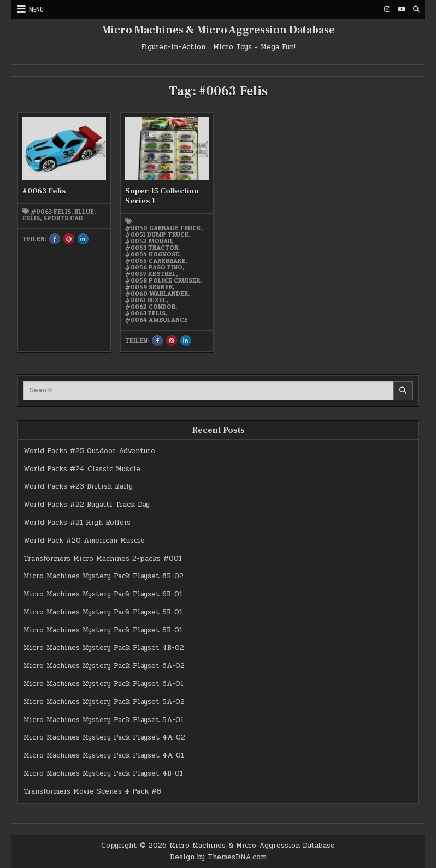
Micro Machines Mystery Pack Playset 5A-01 (104, 720)
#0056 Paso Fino (154, 267)
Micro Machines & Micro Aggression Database (218, 30)
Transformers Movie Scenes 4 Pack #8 (92, 791)
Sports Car (63, 218)
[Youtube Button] (402, 9)
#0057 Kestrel (151, 274)
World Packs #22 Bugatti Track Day (87, 505)
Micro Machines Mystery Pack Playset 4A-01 (104, 755)
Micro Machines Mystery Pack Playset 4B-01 (103, 773)
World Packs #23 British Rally (78, 486)
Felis (31, 218)
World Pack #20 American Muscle (84, 541)
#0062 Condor (150, 307)
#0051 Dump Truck (157, 234)
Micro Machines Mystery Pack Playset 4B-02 (104, 648)
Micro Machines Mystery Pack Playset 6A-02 (104, 666)
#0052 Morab (148, 241)
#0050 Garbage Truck (163, 228)
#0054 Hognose (152, 254)
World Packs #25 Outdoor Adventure (89, 451)
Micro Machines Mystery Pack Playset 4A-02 (104, 737)
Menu (36, 9)
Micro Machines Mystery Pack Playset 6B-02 (104, 576)
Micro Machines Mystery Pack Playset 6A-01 (104, 684)
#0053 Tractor (152, 248)
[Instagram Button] (387, 9)
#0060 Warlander (157, 294)
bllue (84, 212)
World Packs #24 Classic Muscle (82, 469)
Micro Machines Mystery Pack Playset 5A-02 (104, 702)
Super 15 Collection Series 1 (162, 196)
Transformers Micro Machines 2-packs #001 (103, 559)
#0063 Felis (44, 191)
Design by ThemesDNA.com (218, 857)
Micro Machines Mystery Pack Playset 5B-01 (103, 612)
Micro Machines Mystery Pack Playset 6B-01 (103, 594)
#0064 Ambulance (157, 320)
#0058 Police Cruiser (163, 280)
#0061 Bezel (146, 300)
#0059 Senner (149, 287)
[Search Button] (416, 9)
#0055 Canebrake (155, 261)
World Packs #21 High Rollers (77, 523)
